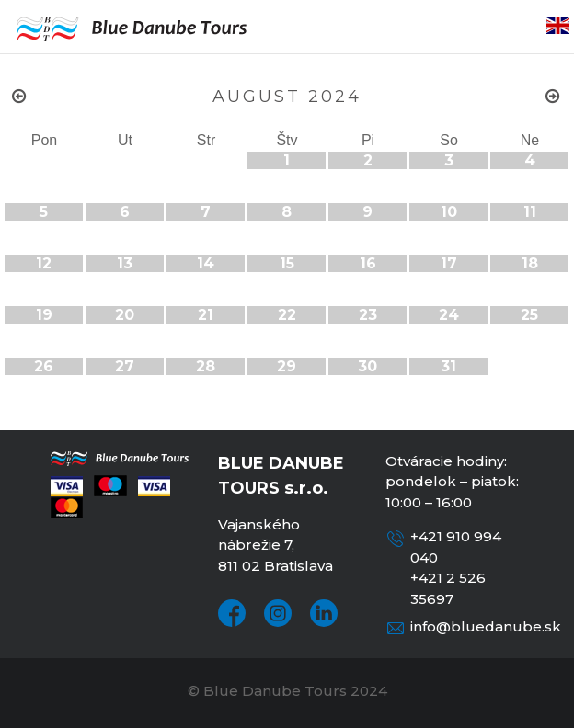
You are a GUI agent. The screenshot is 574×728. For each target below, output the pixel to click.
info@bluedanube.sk (486, 626)
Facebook (232, 613)
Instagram (278, 613)
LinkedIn (324, 613)
